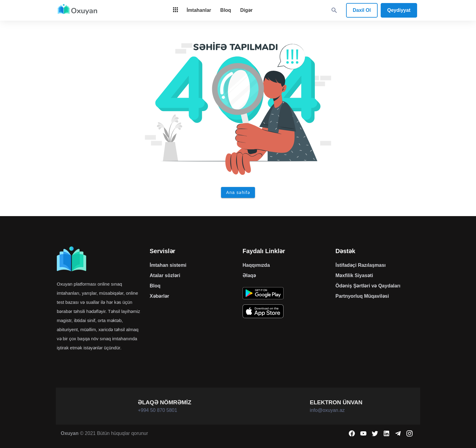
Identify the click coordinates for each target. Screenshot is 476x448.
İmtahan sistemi (168, 265)
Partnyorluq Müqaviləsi (362, 296)
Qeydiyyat (399, 10)
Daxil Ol (362, 10)
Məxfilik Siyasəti (354, 275)
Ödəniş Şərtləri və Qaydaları (368, 286)
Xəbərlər (159, 296)
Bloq (155, 286)
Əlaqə (249, 275)
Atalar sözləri (165, 275)
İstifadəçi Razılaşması (361, 265)
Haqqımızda (256, 265)
